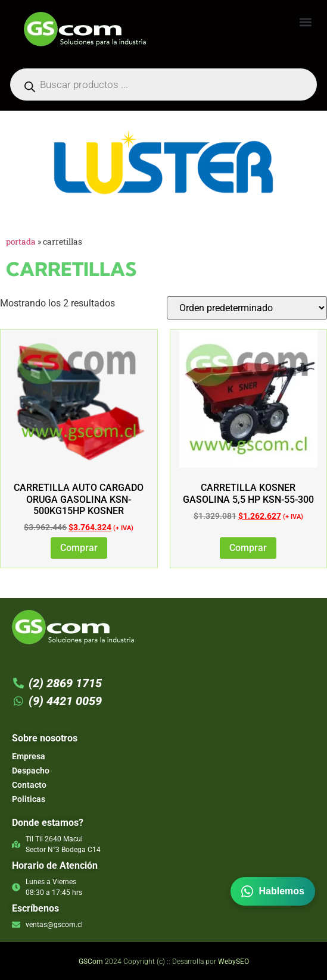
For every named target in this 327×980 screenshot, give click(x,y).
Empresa (29, 756)
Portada (21, 242)
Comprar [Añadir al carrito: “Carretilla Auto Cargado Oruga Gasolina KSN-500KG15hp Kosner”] (79, 548)
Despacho (31, 771)
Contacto (29, 785)
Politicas (29, 799)
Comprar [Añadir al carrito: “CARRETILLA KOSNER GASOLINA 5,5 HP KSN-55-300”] (248, 548)
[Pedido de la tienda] (247, 308)
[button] (305, 22)
